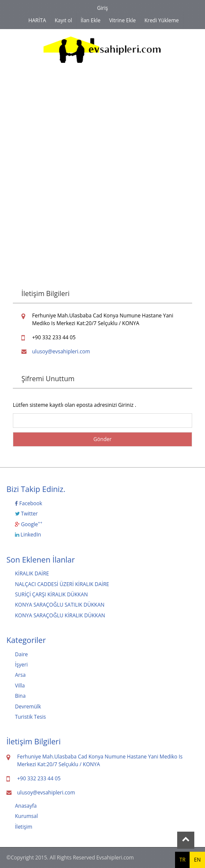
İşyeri (21, 665)
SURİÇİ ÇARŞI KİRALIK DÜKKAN (51, 594)
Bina (20, 696)
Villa (20, 686)
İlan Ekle (91, 20)
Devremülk (28, 707)
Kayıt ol (64, 20)
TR (182, 860)
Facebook (29, 503)
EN (197, 860)
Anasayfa (26, 806)
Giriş (102, 8)
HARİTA (37, 20)
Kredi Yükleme (161, 20)
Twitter (26, 514)
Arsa (20, 675)
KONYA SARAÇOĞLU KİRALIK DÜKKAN (60, 615)
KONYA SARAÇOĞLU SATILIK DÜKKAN (60, 605)
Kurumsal (27, 816)
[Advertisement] (102, 166)
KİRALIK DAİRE (32, 573)
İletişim (24, 827)
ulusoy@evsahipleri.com (61, 351)
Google (29, 524)
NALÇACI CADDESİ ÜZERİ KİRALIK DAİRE (62, 584)
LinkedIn (28, 535)
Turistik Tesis (30, 717)
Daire (21, 654)
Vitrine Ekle (122, 20)
